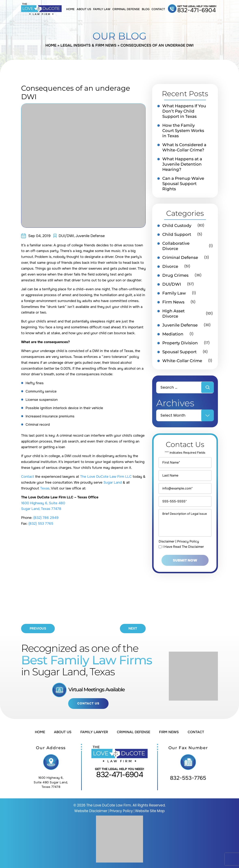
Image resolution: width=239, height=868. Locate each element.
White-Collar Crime (182, 361)
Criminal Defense (126, 9)
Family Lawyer (94, 732)
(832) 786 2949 (46, 518)
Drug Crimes (175, 275)
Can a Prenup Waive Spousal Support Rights (183, 184)
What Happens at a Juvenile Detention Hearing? (182, 164)
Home (70, 9)
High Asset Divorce (173, 314)
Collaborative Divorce (176, 246)
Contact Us (88, 703)
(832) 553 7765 (41, 524)
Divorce (170, 266)
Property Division (180, 343)
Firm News (173, 302)
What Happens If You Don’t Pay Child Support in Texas (184, 111)
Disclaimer (167, 541)
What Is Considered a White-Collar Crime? (184, 147)
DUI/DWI (66, 236)
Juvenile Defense (90, 236)
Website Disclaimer (91, 811)
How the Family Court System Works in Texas (183, 131)
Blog (146, 9)
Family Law (102, 9)
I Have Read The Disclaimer (183, 547)
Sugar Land (113, 482)
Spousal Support (179, 352)
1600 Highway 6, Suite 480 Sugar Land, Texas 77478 (51, 782)
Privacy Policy (188, 541)
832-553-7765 (188, 778)
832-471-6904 (197, 10)
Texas (45, 488)
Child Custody (177, 226)
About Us (84, 9)
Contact (158, 9)
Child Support (177, 234)
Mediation (173, 334)
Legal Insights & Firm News (88, 45)
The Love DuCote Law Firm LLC (106, 477)
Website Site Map (150, 811)
